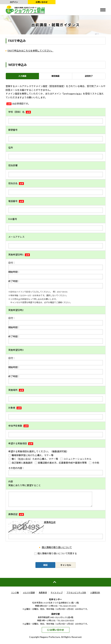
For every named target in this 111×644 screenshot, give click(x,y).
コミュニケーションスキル (77, 459)
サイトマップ (57, 595)
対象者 (15, 408)
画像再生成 (50, 525)
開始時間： (14, 272)
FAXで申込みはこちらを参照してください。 (31, 51)
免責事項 (43, 595)
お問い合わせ (42, 2)
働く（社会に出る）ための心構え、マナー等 (35, 459)
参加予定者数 (18, 426)
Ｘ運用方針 (95, 595)
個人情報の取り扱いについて (57, 550)
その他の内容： (16, 468)
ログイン (14, 2)
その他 (96, 463)
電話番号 (16, 201)
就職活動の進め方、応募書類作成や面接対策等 (62, 463)
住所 (11, 148)
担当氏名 (16, 183)
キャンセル (66, 567)
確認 (45, 567)
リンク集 (15, 595)
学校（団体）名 (20, 112)
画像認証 (16, 517)
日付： (12, 263)
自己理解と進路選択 (22, 463)
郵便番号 (13, 130)
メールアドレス (16, 237)
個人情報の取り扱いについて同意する (57, 556)
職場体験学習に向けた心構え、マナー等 (32, 455)
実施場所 (16, 390)
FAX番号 (13, 219)
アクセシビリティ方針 (76, 595)
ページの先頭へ (55, 585)
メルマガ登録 (29, 595)
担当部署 (13, 165)
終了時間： (14, 281)
